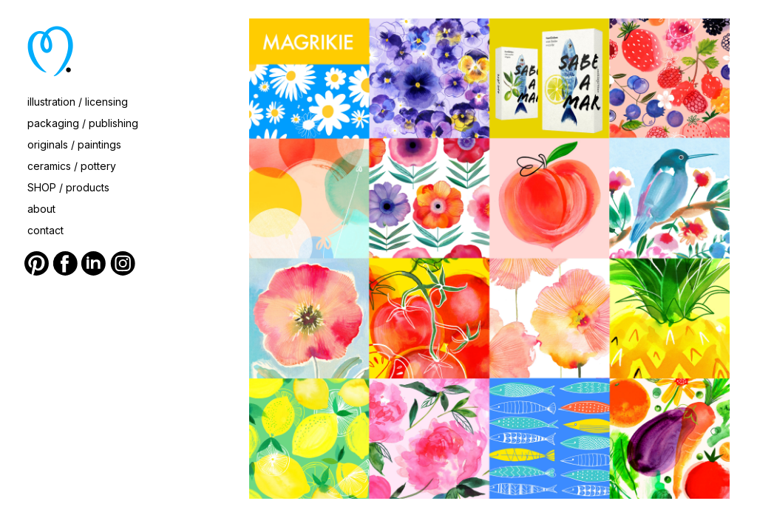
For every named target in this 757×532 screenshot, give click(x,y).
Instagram (123, 264)
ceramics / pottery (72, 166)
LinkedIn (94, 264)
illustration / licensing (78, 102)
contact (45, 230)
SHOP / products (68, 187)
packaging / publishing (83, 123)
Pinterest (37, 264)
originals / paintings (74, 144)
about (41, 209)
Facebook (66, 264)
